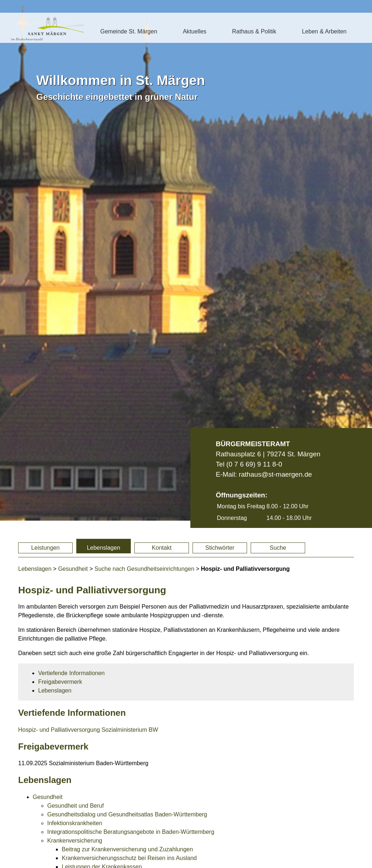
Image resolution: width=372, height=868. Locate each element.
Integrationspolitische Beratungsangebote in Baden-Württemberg (131, 832)
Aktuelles (195, 31)
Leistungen (45, 548)
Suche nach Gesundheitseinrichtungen (144, 569)
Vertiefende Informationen (71, 673)
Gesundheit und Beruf (76, 806)
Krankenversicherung (75, 841)
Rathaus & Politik (254, 31)
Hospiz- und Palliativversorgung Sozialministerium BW (88, 730)
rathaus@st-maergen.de (275, 474)
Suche (278, 548)
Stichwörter (220, 548)
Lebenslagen (104, 548)
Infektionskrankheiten (75, 823)
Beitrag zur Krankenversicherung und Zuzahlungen (127, 849)
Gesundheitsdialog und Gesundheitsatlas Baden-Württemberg (127, 814)
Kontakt (162, 548)
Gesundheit (73, 569)
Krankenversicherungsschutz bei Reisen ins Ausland (129, 858)
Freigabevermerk (60, 682)
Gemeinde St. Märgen (129, 31)
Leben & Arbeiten (324, 31)
